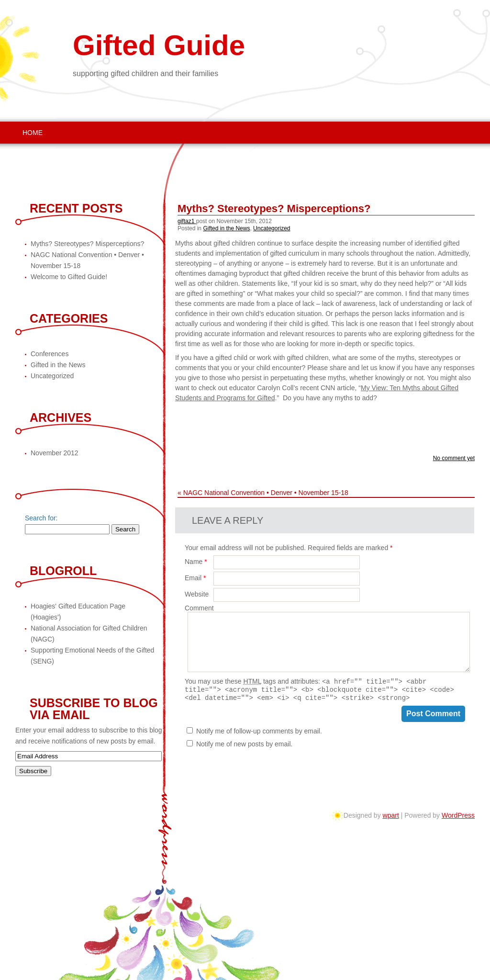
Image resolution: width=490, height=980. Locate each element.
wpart (391, 815)
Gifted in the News (226, 228)
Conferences (50, 354)
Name (196, 562)
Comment (199, 608)
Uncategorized (272, 228)
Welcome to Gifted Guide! (69, 277)
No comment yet (454, 458)
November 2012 (55, 453)
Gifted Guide (159, 45)
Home (33, 133)
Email (195, 578)
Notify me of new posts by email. (245, 747)
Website (197, 594)
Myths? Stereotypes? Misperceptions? (274, 208)
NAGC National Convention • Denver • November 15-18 (266, 493)
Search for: (41, 518)
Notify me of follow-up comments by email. (259, 734)
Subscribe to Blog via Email (94, 709)
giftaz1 (187, 221)
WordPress (458, 815)
